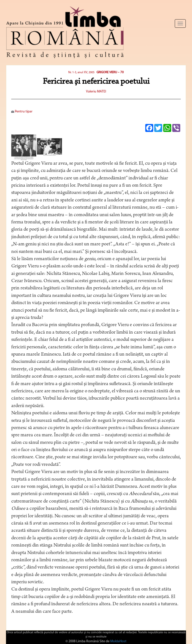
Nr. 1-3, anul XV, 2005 (82, 72)
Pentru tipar (22, 112)
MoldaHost (118, 641)
